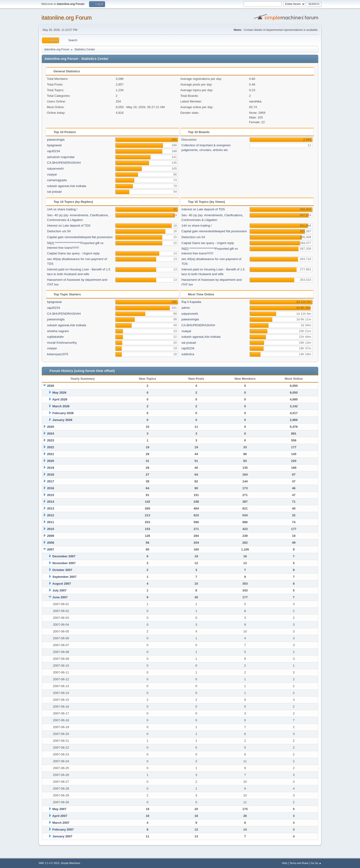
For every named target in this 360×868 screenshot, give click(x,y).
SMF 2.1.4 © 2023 (49, 863)
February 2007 (63, 829)
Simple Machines (70, 863)
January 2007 (62, 836)
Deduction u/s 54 (59, 231)
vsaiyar (52, 174)
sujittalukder (55, 337)
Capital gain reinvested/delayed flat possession (80, 237)
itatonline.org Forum (67, 18)
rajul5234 (54, 151)
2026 (51, 386)
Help (285, 863)
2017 (51, 481)
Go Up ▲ (316, 863)
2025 (51, 427)
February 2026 (63, 413)
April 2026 (60, 399)
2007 (51, 549)
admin (186, 308)
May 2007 (59, 809)
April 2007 (60, 816)
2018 (51, 475)
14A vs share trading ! (62, 209)
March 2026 (61, 406)
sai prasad (54, 192)
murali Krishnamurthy (62, 343)
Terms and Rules (299, 863)
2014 (51, 502)
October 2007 (62, 570)
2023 (51, 440)
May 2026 (59, 393)
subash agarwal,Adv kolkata (67, 186)
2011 (51, 522)
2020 (51, 461)
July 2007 (59, 590)
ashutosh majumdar (61, 157)
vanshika (255, 101)
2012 (51, 515)
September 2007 (64, 577)
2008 (51, 543)
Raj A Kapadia (191, 302)
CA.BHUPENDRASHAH (64, 163)
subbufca (188, 354)
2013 (51, 508)
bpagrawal (54, 145)
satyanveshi (55, 169)
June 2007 (60, 597)
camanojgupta (57, 180)
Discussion (189, 140)
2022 (51, 447)
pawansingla (56, 140)
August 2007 (62, 584)
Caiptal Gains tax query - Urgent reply (73, 253)
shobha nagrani (58, 331)
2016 (51, 488)
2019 (51, 468)
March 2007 (61, 823)
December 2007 (64, 556)
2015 (51, 495)
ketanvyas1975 (58, 354)
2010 (51, 529)
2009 (51, 536)
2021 (51, 454)
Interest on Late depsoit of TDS (69, 226)
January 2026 (62, 420)
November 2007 (64, 563)
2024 (51, 434)
